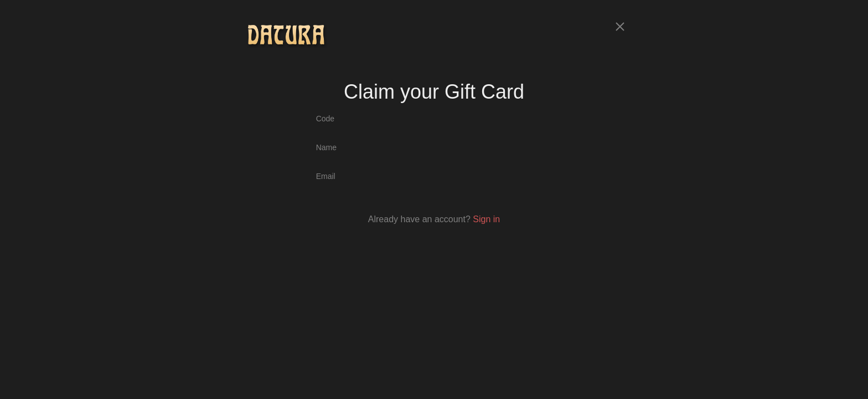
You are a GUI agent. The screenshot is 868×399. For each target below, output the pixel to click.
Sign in (486, 219)
